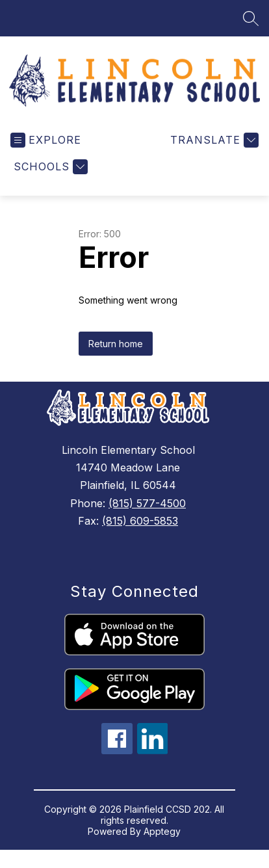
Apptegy (162, 833)
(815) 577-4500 (147, 505)
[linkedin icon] (153, 752)
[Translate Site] (213, 142)
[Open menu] (46, 142)
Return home (116, 346)
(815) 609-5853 (140, 523)
